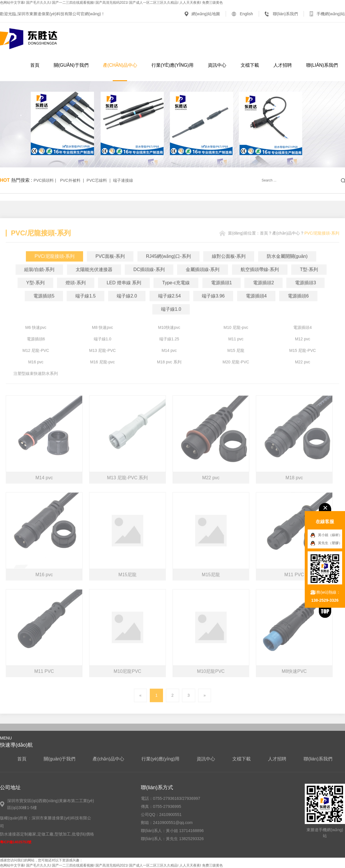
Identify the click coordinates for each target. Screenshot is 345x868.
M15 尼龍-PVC (303, 360)
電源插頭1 (222, 292)
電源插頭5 (44, 306)
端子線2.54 (169, 306)
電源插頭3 (305, 292)
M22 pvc (303, 372)
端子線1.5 (85, 306)
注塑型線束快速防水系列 (36, 383)
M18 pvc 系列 (169, 372)
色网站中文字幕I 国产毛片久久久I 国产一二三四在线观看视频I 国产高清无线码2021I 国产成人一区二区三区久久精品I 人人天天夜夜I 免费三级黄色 (111, 3)
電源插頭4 (256, 306)
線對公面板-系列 (229, 266)
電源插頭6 (298, 306)
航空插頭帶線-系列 (260, 279)
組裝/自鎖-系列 (39, 279)
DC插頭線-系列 (149, 279)
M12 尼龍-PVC (36, 360)
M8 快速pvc (102, 337)
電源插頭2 (263, 292)
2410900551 (170, 815)
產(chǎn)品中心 (120, 65)
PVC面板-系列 (110, 266)
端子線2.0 (127, 306)
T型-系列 (309, 279)
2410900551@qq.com (173, 823)
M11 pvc (236, 349)
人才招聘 (283, 65)
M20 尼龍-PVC (236, 372)
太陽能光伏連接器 (94, 279)
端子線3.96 (213, 306)
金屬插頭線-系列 (203, 279)
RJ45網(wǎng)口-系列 (168, 266)
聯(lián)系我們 (285, 14)
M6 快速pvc (36, 337)
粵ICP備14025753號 (16, 842)
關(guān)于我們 (71, 65)
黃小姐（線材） (330, 535)
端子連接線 (123, 180)
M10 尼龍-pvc (236, 337)
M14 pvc (169, 360)
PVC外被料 (70, 180)
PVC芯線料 (97, 180)
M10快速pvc (169, 337)
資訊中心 (217, 65)
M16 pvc (36, 372)
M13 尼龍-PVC (102, 360)
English (246, 14)
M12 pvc (303, 349)
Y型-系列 (35, 292)
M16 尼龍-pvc (103, 372)
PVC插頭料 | (45, 180)
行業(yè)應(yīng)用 (172, 65)
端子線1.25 (169, 349)
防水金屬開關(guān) (287, 266)
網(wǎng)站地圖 (206, 14)
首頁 (35, 65)
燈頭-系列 (75, 292)
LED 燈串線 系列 (124, 292)
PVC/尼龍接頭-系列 (54, 266)
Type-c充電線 (176, 292)
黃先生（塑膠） (330, 543)
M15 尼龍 (236, 360)
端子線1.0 (171, 319)
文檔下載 (250, 65)
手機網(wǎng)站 (331, 14)
